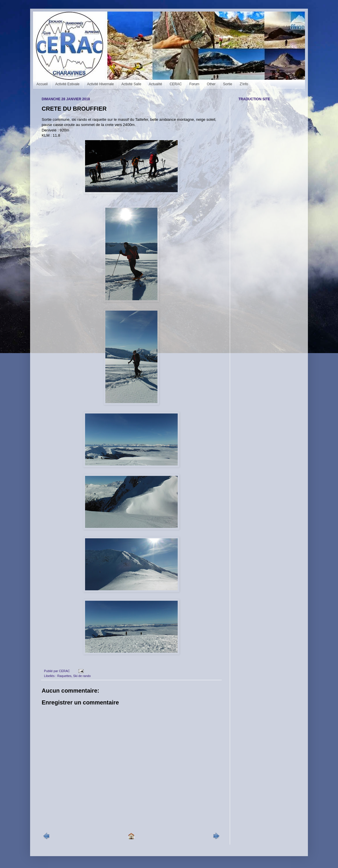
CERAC (176, 84)
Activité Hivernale (101, 84)
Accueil (42, 84)
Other (211, 84)
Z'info (244, 84)
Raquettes (64, 676)
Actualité (155, 84)
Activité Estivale (67, 84)
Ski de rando (82, 676)
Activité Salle (131, 84)
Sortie (228, 84)
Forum (194, 84)
